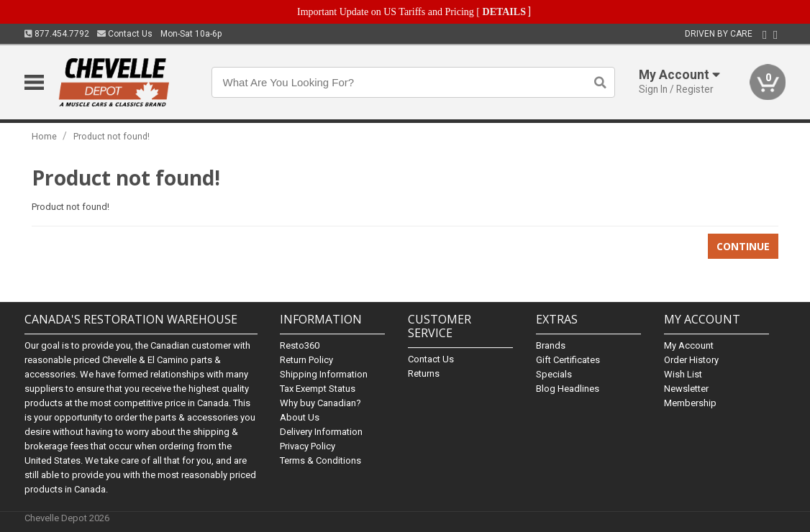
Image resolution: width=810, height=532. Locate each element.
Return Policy (306, 360)
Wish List (683, 374)
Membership (690, 403)
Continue (743, 246)
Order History (691, 360)
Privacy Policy (308, 446)
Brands (551, 345)
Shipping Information (324, 374)
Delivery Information (321, 432)
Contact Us (125, 34)
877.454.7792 (57, 34)
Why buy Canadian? (320, 403)
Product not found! (112, 136)
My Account (689, 345)
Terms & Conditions (320, 460)
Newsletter (686, 389)
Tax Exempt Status (318, 389)
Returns (424, 373)
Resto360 (300, 345)
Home (44, 136)
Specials (554, 374)
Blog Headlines (568, 389)
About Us (300, 417)
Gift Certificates (568, 360)
